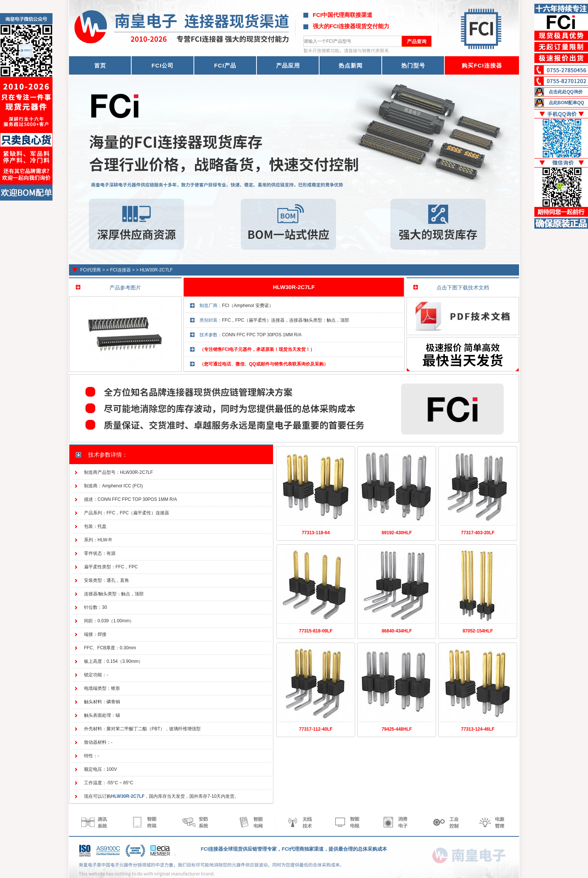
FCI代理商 (91, 270)
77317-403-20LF (478, 533)
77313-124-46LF (478, 729)
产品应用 (288, 65)
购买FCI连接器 (482, 65)
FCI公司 (163, 65)
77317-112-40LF (316, 729)
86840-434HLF (397, 631)
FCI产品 (225, 65)
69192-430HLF (397, 533)
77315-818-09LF (316, 631)
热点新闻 (351, 65)
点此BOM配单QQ (566, 103)
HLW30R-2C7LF (156, 270)
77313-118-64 (316, 533)
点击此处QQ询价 (566, 92)
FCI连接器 (120, 270)
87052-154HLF (478, 631)
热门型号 (413, 65)
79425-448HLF (397, 729)
